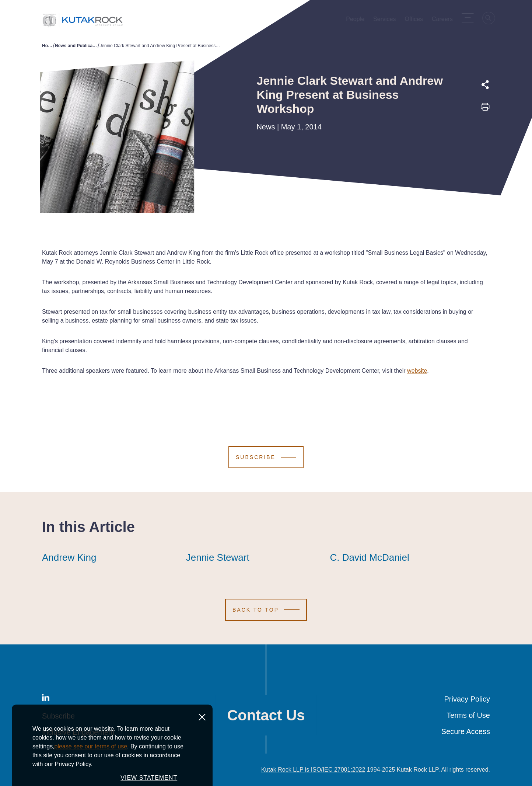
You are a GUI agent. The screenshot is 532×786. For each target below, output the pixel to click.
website (417, 371)
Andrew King (69, 557)
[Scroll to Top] (266, 610)
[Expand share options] (485, 85)
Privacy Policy (467, 699)
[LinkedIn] (46, 699)
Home (48, 46)
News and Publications (76, 46)
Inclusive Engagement (78, 732)
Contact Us (266, 715)
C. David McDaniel (369, 557)
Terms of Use (468, 715)
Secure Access (466, 731)
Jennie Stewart (218, 557)
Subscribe (58, 716)
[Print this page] (485, 109)
